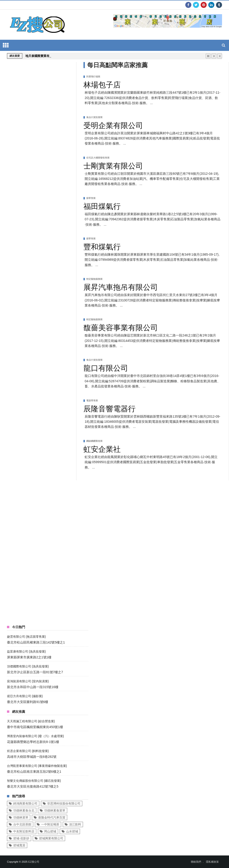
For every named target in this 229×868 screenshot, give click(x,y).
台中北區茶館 (22, 824)
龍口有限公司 (106, 367)
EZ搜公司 (34, 862)
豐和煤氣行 (102, 246)
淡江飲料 (75, 824)
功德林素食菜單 (55, 810)
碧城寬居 (19, 845)
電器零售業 (92, 401)
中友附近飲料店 (24, 831)
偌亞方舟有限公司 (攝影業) (25, 696)
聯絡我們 (196, 862)
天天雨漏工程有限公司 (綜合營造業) (31, 721)
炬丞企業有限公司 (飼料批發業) (28, 751)
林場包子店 (102, 84)
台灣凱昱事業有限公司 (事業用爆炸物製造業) (37, 766)
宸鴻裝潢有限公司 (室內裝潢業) (28, 681)
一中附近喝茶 (50, 824)
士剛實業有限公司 (113, 165)
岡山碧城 (50, 831)
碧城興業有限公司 (51, 838)
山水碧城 (72, 831)
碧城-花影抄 (21, 838)
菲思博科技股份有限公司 (64, 804)
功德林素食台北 (24, 810)
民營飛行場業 (93, 77)
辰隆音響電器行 (110, 408)
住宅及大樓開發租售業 (98, 158)
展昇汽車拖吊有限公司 (121, 286)
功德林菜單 (21, 817)
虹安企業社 (102, 448)
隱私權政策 (212, 862)
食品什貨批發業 (94, 117)
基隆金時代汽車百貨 (52, 817)
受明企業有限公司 (113, 125)
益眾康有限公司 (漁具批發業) (26, 651)
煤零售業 (91, 198)
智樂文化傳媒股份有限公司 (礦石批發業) (34, 781)
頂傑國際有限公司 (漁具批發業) (28, 666)
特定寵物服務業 (94, 279)
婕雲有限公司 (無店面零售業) (26, 636)
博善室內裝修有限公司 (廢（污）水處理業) (35, 736)
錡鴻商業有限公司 (25, 804)
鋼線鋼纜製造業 (94, 441)
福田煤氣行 (102, 205)
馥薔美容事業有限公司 (121, 327)
